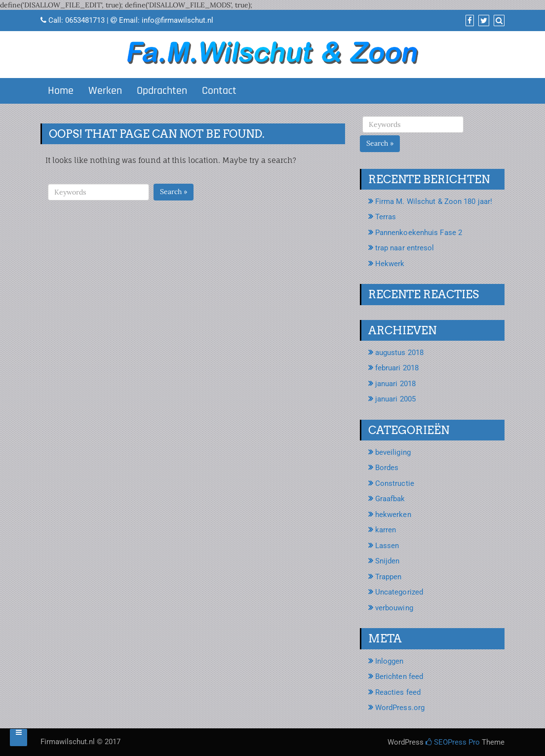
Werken (105, 91)
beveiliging (393, 452)
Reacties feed (398, 692)
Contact (219, 91)
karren (386, 530)
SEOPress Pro (453, 742)
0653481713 (85, 20)
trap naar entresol (405, 248)
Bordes (387, 468)
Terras (386, 217)
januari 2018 (395, 384)
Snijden (388, 561)
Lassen (387, 546)
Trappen (389, 577)
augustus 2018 (399, 353)
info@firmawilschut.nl (177, 20)
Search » (174, 192)
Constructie (395, 483)
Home (61, 91)
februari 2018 (397, 368)
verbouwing (394, 608)
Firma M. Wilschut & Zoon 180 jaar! (434, 201)
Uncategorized (399, 592)
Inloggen (389, 661)
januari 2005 (395, 399)
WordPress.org (400, 708)
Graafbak (390, 499)
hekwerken (393, 515)
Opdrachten (162, 91)
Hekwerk (390, 264)
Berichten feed (399, 676)
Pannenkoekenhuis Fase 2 (419, 233)
